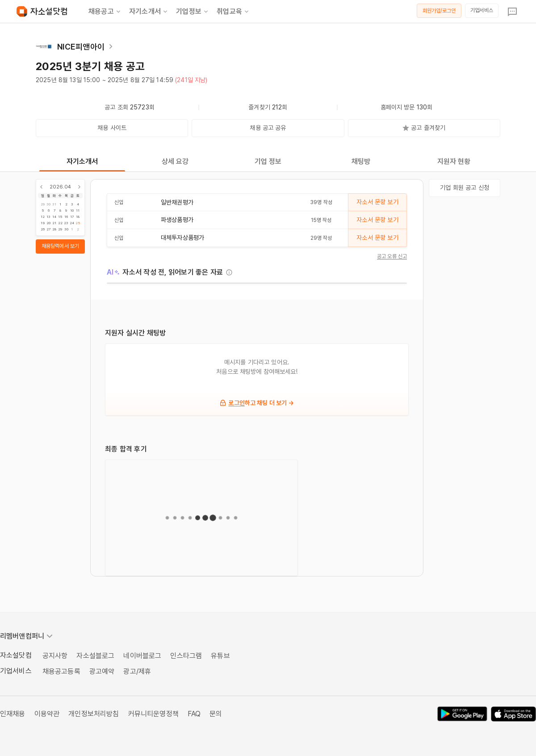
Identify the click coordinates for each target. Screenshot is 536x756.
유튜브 (220, 656)
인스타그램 (186, 656)
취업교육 (233, 12)
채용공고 (105, 12)
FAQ (194, 714)
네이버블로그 (142, 656)
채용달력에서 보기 (60, 246)
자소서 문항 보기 (377, 202)
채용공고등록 (61, 671)
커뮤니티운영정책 (153, 714)
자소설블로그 (95, 656)
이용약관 (47, 714)
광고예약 (102, 671)
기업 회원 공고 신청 (465, 188)
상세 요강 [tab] (175, 161)
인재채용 (13, 714)
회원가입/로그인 (439, 11)
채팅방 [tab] (361, 161)
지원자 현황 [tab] (454, 161)
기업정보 (193, 12)
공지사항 (55, 656)
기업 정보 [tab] (268, 161)
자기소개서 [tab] (82, 161)
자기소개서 (149, 12)
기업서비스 (482, 10)
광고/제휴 (137, 671)
